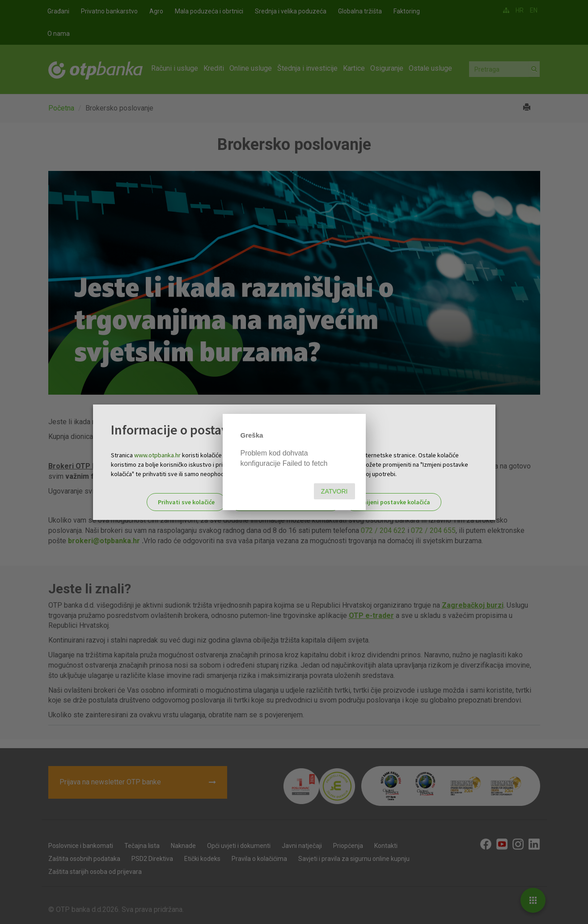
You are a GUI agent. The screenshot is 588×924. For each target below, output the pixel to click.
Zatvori (334, 491)
